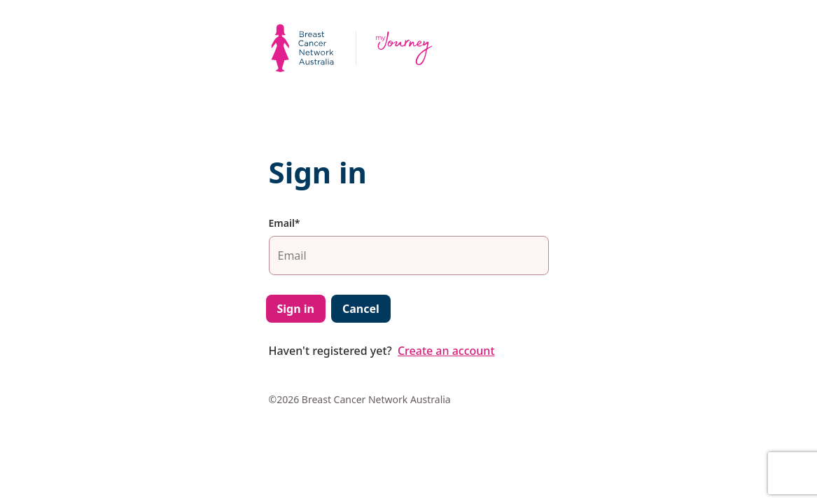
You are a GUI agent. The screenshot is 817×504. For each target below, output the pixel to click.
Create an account (446, 351)
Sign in (296, 309)
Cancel (361, 309)
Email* (285, 223)
